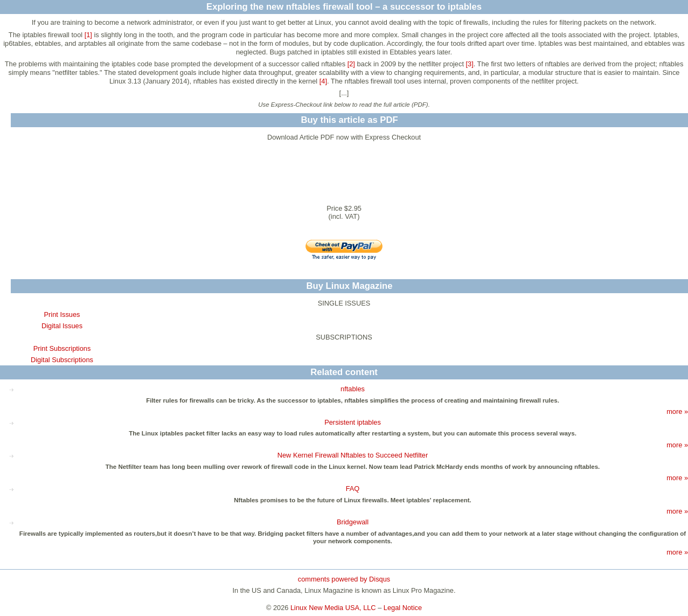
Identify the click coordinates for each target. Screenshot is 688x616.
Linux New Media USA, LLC (333, 608)
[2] (351, 64)
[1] (88, 35)
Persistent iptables (353, 422)
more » (677, 411)
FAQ (353, 489)
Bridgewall (353, 522)
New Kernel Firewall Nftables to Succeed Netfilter (353, 455)
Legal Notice (403, 608)
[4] (323, 81)
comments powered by (344, 579)
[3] (470, 64)
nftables (353, 389)
